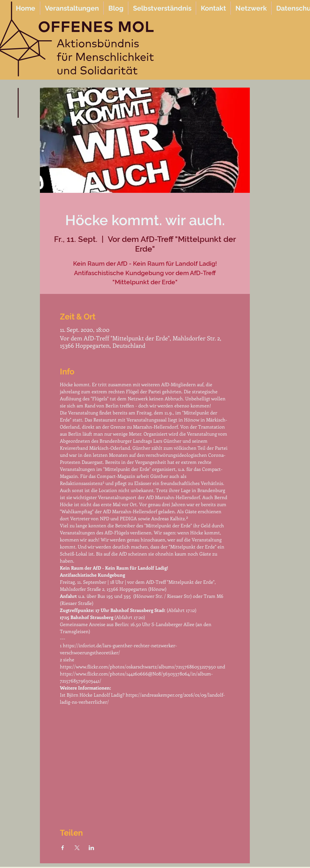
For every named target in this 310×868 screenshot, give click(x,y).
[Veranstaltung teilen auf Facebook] (63, 848)
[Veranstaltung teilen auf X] (77, 848)
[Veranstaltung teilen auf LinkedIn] (91, 848)
